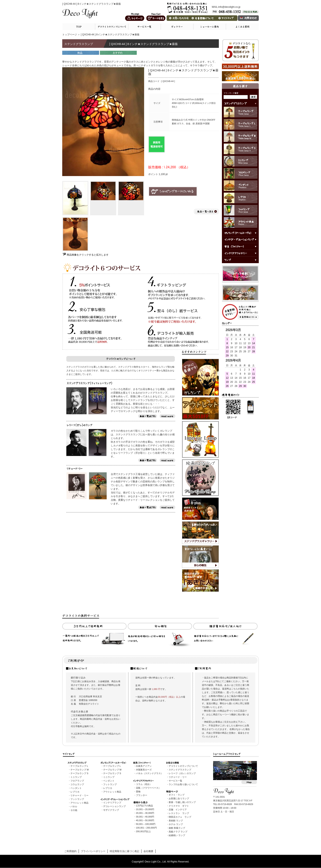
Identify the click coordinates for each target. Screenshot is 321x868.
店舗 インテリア (178, 810)
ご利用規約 (70, 851)
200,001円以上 (143, 831)
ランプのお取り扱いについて (183, 784)
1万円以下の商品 (144, 806)
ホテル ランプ (176, 824)
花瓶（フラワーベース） (148, 788)
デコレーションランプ (114, 806)
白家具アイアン (144, 766)
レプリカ (75, 792)
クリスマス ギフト (179, 806)
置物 (138, 792)
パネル (74, 806)
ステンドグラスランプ (180, 770)
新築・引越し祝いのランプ (182, 802)
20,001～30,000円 (145, 813)
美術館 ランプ (176, 821)
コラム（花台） (144, 784)
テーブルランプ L (79, 766)
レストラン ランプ (179, 813)
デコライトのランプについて (183, 766)
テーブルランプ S (79, 773)
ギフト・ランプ (177, 795)
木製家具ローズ (144, 770)
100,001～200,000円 (146, 828)
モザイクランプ (111, 810)
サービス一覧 (175, 781)
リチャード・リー (79, 795)
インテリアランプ (112, 803)
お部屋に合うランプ (179, 798)
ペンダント (76, 788)
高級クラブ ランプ (178, 832)
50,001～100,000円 (146, 824)
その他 (74, 810)
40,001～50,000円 (145, 820)
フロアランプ (77, 781)
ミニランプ (76, 777)
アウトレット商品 (79, 803)
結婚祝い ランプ (177, 835)
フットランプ (77, 799)
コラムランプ (77, 784)
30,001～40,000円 (145, 817)
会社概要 (148, 851)
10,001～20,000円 (145, 809)
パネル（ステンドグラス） (149, 773)
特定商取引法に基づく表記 (124, 851)
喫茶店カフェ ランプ (180, 817)
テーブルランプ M (80, 770)
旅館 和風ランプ (177, 828)
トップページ (70, 35)
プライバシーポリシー (93, 851)
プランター (142, 795)
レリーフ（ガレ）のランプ (182, 773)
